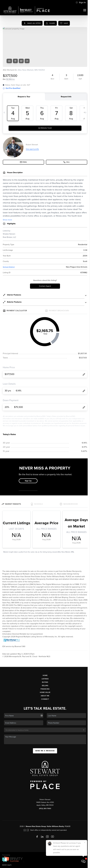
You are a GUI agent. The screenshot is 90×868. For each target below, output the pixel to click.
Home (45, 675)
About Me (45, 696)
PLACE (68, 826)
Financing (45, 689)
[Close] (85, 842)
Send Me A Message (45, 751)
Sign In (81, 2)
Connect (45, 699)
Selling (45, 686)
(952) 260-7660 (45, 809)
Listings (45, 679)
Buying (45, 682)
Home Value (45, 692)
